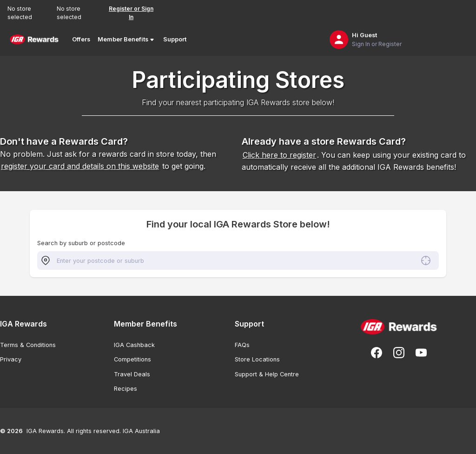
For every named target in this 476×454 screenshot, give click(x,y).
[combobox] (238, 260)
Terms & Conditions (28, 345)
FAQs (242, 345)
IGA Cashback (134, 345)
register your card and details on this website (80, 166)
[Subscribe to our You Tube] (421, 353)
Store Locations (257, 359)
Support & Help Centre (267, 374)
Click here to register (279, 155)
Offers (81, 39)
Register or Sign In (131, 13)
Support (175, 39)
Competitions (132, 359)
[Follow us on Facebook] (377, 353)
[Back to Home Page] (34, 40)
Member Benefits (127, 40)
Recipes (126, 389)
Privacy (11, 359)
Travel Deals (132, 374)
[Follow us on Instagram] (399, 353)
